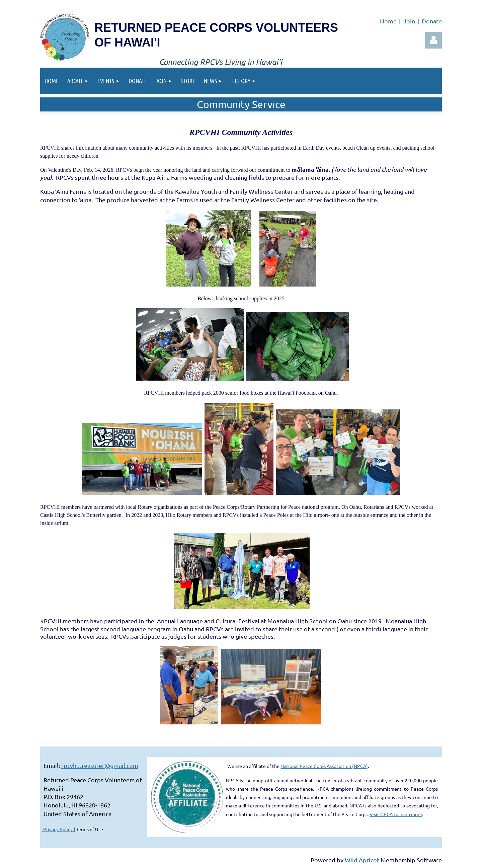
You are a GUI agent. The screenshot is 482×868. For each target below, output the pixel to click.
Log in (433, 40)
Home (388, 21)
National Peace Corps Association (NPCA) (324, 766)
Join (409, 21)
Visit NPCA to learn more (396, 814)
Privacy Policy (58, 829)
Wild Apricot (362, 860)
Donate (432, 21)
